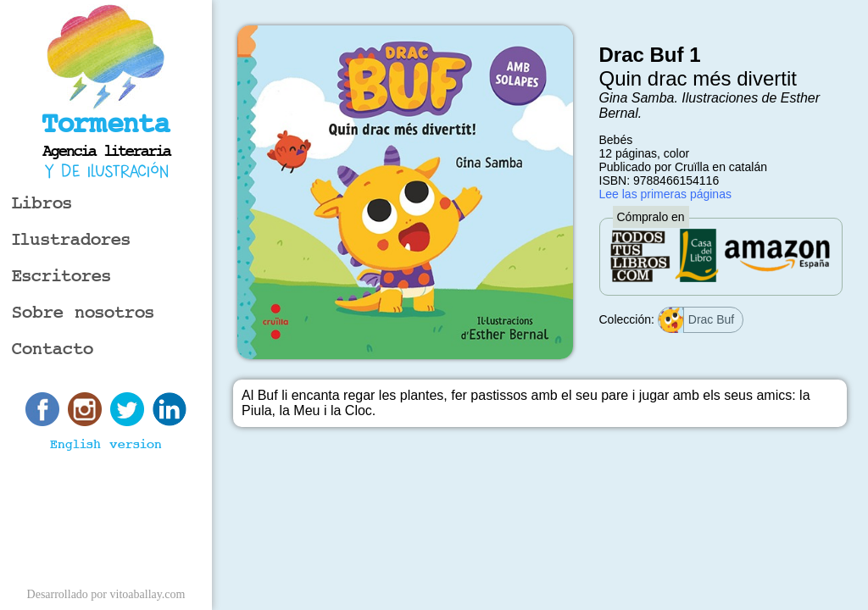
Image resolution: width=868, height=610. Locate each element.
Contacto (53, 349)
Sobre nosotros (83, 313)
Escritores (61, 277)
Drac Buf (696, 320)
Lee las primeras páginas (665, 194)
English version (106, 445)
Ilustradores (71, 240)
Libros (42, 204)
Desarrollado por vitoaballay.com (106, 594)
